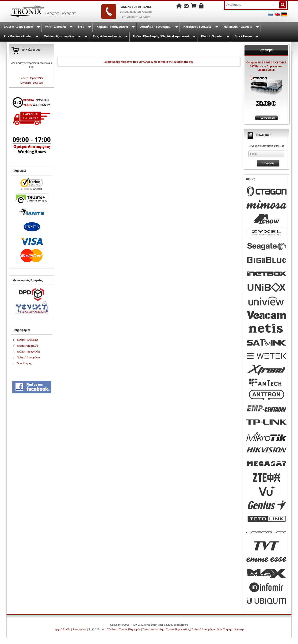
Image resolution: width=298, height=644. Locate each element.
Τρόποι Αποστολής (27, 346)
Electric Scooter (212, 36)
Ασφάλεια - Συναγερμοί (156, 27)
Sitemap (239, 629)
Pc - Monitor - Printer (18, 36)
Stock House (243, 36)
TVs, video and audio (107, 36)
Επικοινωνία (80, 629)
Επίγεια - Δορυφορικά (18, 27)
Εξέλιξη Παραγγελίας (32, 78)
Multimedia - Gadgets (238, 27)
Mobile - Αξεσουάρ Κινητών (62, 36)
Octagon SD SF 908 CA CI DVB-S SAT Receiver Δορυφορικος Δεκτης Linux (266, 66)
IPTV (81, 27)
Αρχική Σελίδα (63, 629)
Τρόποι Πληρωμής (27, 340)
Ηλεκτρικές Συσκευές (197, 27)
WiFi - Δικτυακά (56, 27)
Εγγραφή (26, 83)
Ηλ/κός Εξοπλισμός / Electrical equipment (161, 36)
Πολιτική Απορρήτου (28, 357)
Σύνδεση (38, 83)
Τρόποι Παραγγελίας (28, 352)
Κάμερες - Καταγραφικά (112, 27)
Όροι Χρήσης (24, 363)
